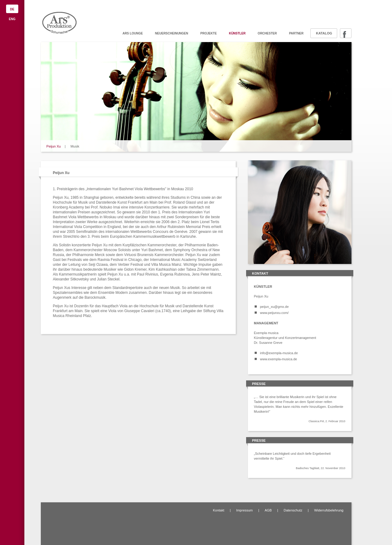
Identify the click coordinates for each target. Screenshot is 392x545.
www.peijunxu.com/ (274, 313)
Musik (75, 146)
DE (12, 9)
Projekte (209, 33)
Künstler (237, 33)
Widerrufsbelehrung (329, 510)
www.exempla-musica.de (279, 359)
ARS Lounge (133, 33)
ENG (12, 19)
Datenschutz (293, 510)
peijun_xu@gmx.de (274, 307)
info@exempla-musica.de (279, 353)
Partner (296, 33)
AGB (268, 510)
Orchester (267, 33)
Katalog (324, 33)
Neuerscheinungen (172, 33)
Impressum (244, 510)
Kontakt (219, 510)
